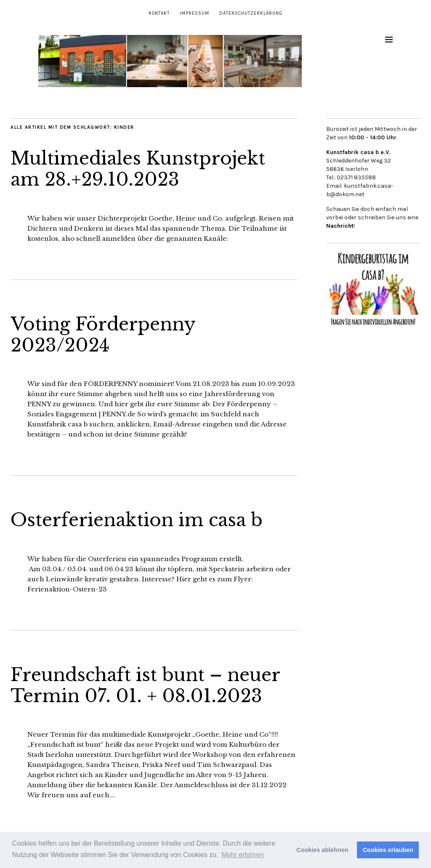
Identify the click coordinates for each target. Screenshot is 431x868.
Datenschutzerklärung (251, 13)
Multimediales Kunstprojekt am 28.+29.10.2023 (138, 169)
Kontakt (159, 13)
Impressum (194, 13)
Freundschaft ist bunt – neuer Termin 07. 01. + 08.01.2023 (145, 685)
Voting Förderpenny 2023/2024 (103, 335)
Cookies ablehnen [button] (322, 850)
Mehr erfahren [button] (243, 855)
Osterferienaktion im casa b (137, 520)
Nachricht (340, 226)
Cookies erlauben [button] (388, 850)
